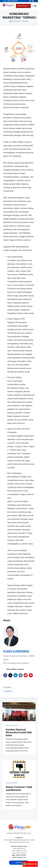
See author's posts (15, 669)
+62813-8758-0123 (21, 855)
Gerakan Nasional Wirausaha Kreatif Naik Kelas (19, 733)
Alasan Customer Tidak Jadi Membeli (19, 789)
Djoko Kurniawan (16, 21)
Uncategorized (8, 691)
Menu (35, 6)
